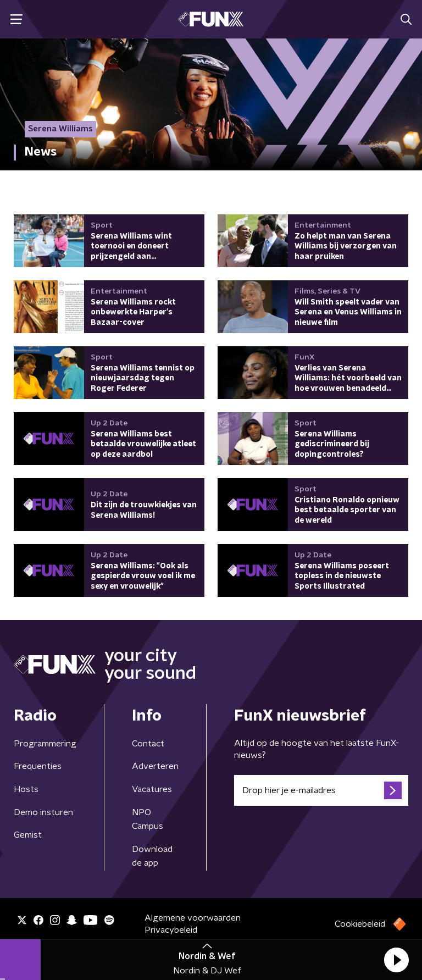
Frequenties (38, 766)
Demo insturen (43, 812)
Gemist (28, 835)
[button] (396, 960)
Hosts (26, 789)
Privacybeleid (171, 930)
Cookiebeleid (360, 924)
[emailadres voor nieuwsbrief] (321, 790)
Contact (148, 744)
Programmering (45, 744)
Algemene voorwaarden (193, 918)
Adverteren (155, 766)
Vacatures (152, 789)
